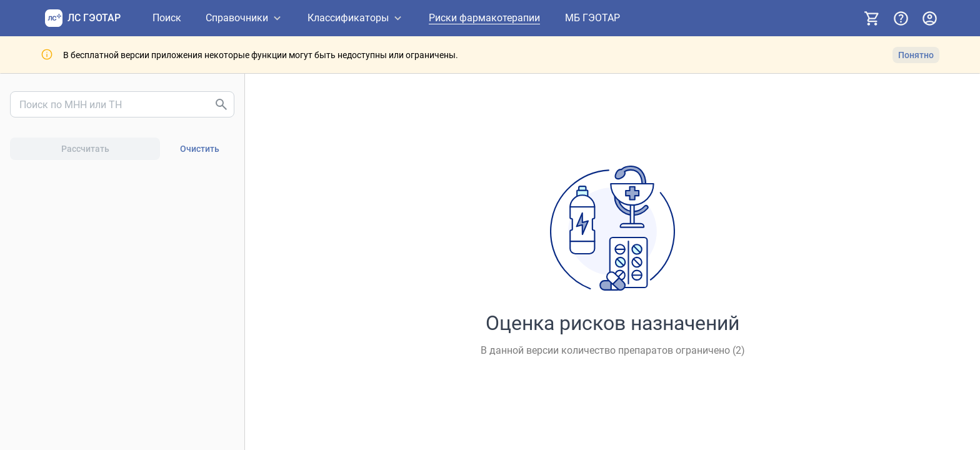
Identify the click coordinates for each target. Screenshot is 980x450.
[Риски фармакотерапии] (484, 18)
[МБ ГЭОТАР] (592, 18)
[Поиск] (167, 18)
